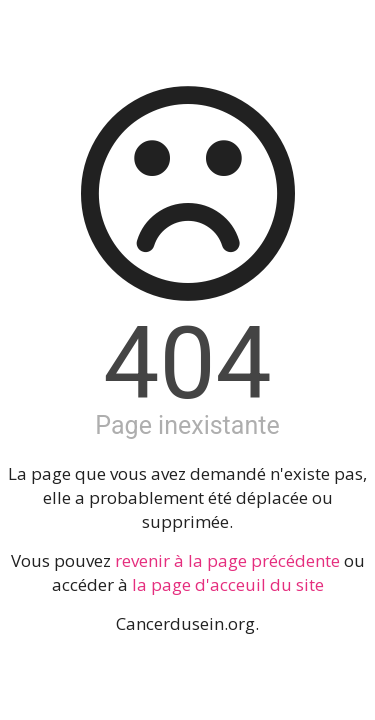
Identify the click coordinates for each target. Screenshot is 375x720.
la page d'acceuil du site (228, 584)
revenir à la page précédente (227, 560)
